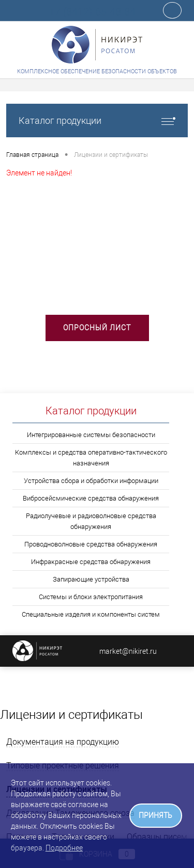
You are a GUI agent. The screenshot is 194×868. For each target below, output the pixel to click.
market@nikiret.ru (128, 651)
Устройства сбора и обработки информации (91, 481)
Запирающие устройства (91, 579)
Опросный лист (97, 328)
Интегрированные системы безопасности (91, 435)
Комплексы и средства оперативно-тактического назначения (91, 458)
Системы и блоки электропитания (91, 597)
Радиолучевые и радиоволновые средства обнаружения (91, 521)
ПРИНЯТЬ (155, 816)
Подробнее (64, 848)
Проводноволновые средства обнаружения (91, 544)
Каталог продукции (97, 120)
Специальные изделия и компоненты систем (91, 614)
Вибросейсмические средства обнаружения (91, 498)
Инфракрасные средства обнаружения (91, 562)
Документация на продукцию (63, 742)
